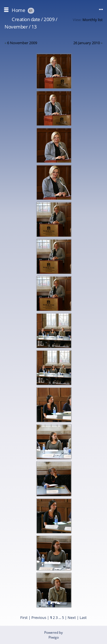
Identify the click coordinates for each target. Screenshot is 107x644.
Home (18, 10)
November (16, 27)
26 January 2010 (87, 43)
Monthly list (93, 20)
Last (83, 617)
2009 (49, 19)
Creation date (26, 19)
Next (72, 617)
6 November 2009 (22, 43)
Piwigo (54, 637)
